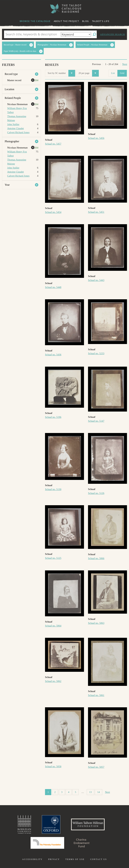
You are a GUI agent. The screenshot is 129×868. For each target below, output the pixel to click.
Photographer (12, 141)
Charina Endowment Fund (82, 843)
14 (99, 792)
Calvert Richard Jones (18, 132)
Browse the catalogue (35, 21)
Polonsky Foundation (47, 843)
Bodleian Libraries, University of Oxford (24, 824)
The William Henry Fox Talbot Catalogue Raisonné (64, 8)
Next (125, 64)
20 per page (89, 73)
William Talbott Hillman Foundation (88, 824)
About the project (66, 21)
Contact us (99, 859)
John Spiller (13, 124)
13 (90, 792)
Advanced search (113, 34)
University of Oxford (51, 824)
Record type (11, 74)
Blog (85, 21)
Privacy (54, 859)
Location (9, 89)
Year (7, 185)
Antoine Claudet (16, 128)
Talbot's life (101, 21)
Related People (13, 98)
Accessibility (32, 859)
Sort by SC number (61, 73)
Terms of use (75, 859)
